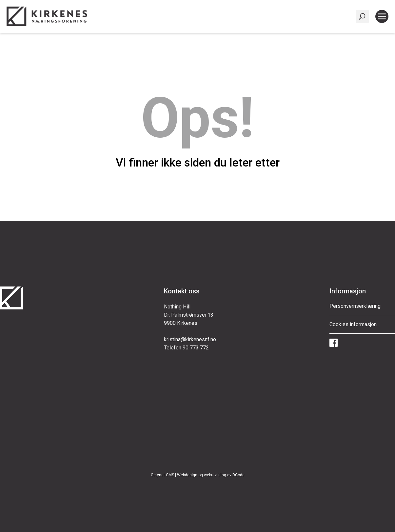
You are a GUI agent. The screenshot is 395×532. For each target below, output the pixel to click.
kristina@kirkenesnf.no (190, 339)
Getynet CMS (162, 475)
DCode (238, 475)
